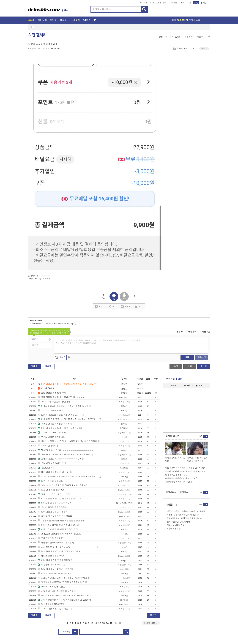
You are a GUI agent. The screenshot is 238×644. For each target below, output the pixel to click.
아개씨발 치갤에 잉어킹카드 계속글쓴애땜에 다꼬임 (63, 406)
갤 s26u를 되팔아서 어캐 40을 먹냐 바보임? (59, 534)
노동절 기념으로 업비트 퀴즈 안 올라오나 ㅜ (60, 415)
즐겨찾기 (175, 386)
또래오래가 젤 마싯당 (49, 538)
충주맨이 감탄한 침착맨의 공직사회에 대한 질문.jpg (187, 471)
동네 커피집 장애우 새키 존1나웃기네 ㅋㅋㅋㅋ (61, 397)
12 (100, 623)
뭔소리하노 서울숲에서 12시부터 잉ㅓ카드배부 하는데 (64, 595)
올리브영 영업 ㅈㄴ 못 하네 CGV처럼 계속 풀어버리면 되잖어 (67, 441)
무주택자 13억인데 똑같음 (51, 587)
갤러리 (31, 20)
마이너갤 (144, 3)
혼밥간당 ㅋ (45, 468)
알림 (199, 386)
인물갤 (159, 3)
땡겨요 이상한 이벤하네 (50, 437)
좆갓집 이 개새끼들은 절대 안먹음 (55, 516)
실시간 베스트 (172, 436)
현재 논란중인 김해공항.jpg (178, 522)
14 (107, 623)
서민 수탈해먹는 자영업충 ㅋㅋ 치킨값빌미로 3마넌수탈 (65, 600)
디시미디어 (171, 492)
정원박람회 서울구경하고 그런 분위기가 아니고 (61, 582)
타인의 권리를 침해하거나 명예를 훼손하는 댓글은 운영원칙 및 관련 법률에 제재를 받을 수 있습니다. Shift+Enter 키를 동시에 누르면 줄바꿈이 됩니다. (98, 342)
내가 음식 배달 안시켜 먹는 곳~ (54, 472)
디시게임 (173, 3)
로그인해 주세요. (174, 379)
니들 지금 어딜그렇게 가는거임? (54, 569)
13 (104, 623)
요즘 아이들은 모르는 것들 (54, 494)
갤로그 (166, 3)
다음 (116, 623)
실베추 (99, 307)
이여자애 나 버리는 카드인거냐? (54, 503)
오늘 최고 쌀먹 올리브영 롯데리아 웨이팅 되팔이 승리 (64, 455)
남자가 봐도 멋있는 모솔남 (176, 475)
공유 (113, 306)
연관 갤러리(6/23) (174, 37)
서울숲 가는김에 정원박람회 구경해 (56, 591)
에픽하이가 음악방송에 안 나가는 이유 (181, 478)
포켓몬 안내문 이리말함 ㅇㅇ (53, 424)
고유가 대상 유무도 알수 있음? (53, 609)
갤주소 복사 (190, 37)
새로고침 (206, 332)
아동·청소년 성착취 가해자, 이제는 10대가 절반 (185, 468)
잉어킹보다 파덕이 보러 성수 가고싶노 (57, 525)
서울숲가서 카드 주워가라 (51, 433)
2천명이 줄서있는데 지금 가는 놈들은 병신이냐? (61, 521)
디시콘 (188, 3)
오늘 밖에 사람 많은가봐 (51, 463)
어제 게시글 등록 (186, 20)
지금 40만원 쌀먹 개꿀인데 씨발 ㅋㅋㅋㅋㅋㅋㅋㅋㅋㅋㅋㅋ (67, 547)
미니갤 (152, 3)
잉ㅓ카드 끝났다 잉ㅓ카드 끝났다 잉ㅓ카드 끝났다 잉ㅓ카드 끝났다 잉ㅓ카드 (68, 477)
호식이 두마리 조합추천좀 (51, 507)
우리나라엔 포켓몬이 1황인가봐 (54, 402)
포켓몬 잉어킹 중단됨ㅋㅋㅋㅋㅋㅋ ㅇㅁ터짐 (60, 459)
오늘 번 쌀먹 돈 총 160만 (51, 490)
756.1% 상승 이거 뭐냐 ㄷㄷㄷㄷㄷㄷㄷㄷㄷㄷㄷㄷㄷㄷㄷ (66, 450)
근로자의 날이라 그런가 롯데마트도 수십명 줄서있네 (63, 578)
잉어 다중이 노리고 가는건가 (53, 512)
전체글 (34, 366)
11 (96, 623)
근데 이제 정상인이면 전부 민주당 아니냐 (184, 518)
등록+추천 (201, 357)
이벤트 (181, 3)
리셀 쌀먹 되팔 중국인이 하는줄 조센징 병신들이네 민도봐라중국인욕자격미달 (68, 419)
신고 (139, 306)
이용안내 (201, 37)
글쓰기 (204, 366)
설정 (161, 37)
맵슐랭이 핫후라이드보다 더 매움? (55, 543)
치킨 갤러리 (37, 35)
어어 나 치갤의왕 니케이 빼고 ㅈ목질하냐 (58, 428)
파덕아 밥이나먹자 (48, 446)
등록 (187, 357)
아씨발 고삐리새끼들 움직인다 (53, 573)
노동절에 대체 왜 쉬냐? (50, 565)
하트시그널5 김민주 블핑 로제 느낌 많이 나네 (60, 529)
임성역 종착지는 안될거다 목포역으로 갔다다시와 (187, 511)
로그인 (196, 3)
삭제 (190, 366)
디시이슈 (184, 492)
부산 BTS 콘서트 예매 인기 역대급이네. (184, 515)
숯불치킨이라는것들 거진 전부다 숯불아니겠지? (61, 485)
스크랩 (174, 49)
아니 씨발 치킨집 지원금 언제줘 (54, 560)
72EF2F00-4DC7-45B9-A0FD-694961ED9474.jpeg (53, 323)
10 (92, 623)
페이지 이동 (151, 623)
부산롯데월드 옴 (174, 529)
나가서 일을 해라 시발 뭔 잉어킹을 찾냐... (58, 499)
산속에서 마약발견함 (176, 525)
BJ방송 (87, 20)
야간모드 (206, 3)
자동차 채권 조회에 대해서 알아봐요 (180, 482)
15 (111, 623)
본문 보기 (181, 332)
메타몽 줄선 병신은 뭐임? (51, 556)
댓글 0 (204, 49)
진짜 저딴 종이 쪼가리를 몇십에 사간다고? (59, 551)
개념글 (48, 366)
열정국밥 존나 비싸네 (49, 481)
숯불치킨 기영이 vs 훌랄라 (52, 410)
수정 (176, 366)
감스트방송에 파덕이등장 (51, 604)
